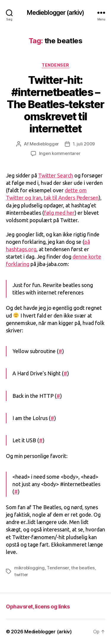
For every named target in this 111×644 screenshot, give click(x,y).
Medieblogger (44, 144)
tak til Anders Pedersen (71, 198)
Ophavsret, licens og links (38, 607)
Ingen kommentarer (60, 153)
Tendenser (55, 65)
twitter (21, 575)
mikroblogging (29, 568)
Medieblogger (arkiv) (56, 13)
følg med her (59, 213)
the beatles (83, 568)
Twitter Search (56, 175)
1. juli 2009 (84, 144)
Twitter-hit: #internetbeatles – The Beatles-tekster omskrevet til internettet (55, 104)
